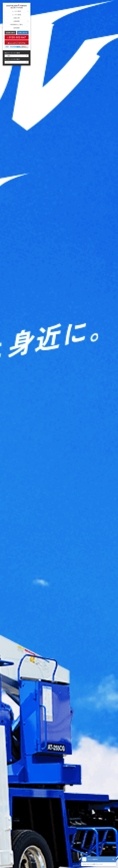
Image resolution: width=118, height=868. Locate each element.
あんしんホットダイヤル (17, 42)
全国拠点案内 (10, 33)
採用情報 (17, 28)
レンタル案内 (17, 11)
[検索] (28, 62)
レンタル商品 (17, 15)
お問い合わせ (23, 33)
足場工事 (17, 18)
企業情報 (17, 21)
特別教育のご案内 (17, 25)
